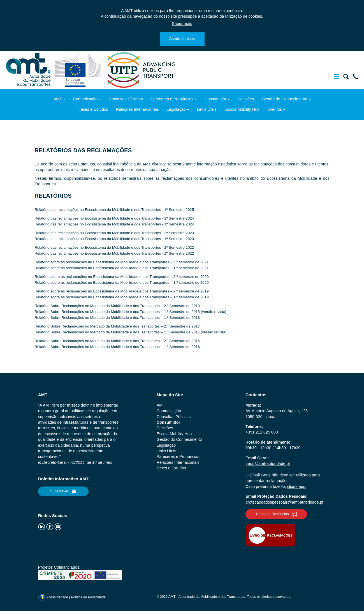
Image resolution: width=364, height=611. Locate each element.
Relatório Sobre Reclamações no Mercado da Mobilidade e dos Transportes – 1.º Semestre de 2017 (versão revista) (130, 332)
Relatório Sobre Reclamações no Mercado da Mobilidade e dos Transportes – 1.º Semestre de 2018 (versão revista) (130, 312)
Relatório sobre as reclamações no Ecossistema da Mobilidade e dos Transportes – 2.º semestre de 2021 (121, 262)
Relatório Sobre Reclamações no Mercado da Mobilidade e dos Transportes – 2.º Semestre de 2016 (117, 341)
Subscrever (63, 491)
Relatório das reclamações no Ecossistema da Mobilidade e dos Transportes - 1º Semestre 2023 (114, 239)
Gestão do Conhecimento (284, 99)
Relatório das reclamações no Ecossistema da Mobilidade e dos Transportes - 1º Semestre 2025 (114, 210)
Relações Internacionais (137, 109)
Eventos (275, 109)
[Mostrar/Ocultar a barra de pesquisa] (346, 78)
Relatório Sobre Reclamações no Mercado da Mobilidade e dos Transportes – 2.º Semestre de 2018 (117, 306)
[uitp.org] (141, 70)
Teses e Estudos (93, 109)
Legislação (176, 109)
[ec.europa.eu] (80, 70)
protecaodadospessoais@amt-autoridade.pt (284, 502)
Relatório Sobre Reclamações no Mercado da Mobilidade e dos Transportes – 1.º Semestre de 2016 (117, 347)
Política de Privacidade (89, 597)
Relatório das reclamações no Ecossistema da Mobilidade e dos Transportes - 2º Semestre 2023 (114, 233)
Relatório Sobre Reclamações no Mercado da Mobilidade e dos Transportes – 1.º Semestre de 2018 (117, 318)
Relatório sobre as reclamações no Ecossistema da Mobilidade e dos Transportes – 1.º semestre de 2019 (121, 297)
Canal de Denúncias (276, 514)
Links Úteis (207, 109)
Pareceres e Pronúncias (172, 99)
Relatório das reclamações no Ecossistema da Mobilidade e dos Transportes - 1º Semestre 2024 (114, 224)
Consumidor (215, 99)
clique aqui (297, 487)
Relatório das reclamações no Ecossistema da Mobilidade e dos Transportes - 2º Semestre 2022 (114, 247)
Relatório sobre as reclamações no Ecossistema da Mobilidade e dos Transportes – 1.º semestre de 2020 (121, 283)
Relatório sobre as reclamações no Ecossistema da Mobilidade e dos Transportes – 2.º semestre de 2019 (121, 291)
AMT (58, 99)
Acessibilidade (54, 597)
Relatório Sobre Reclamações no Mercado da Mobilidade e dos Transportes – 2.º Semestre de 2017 (117, 326)
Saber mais (182, 24)
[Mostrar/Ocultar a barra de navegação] (337, 78)
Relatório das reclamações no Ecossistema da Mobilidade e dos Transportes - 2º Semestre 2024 (114, 218)
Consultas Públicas (126, 99)
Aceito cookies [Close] (182, 39)
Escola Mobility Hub (242, 109)
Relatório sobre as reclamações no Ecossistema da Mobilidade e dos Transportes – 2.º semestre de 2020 (121, 277)
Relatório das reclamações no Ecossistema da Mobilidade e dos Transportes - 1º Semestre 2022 (114, 253)
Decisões (246, 99)
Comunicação (85, 99)
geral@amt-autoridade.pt (268, 464)
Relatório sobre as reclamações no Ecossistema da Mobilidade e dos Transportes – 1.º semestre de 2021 (121, 268)
